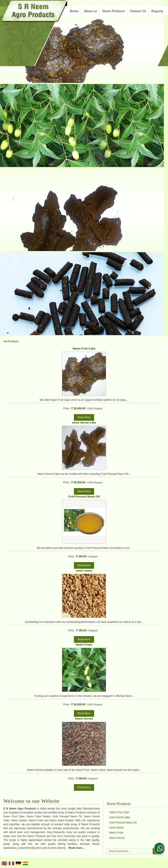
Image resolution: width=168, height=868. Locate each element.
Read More (84, 417)
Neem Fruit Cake (84, 349)
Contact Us (138, 11)
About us (90, 11)
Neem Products (113, 11)
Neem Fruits (84, 645)
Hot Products (11, 341)
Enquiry (157, 11)
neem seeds (84, 571)
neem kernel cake (84, 423)
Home (74, 11)
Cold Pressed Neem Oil (84, 497)
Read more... (77, 848)
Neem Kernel (84, 719)
